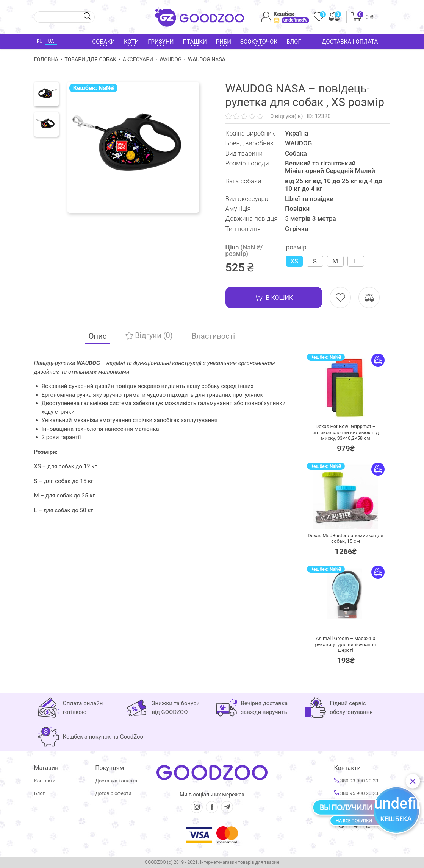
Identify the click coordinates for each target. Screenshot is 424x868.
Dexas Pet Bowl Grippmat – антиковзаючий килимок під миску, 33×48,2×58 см (345, 432)
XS (294, 261)
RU (40, 41)
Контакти (45, 781)
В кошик (274, 298)
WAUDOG (171, 59)
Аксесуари (138, 59)
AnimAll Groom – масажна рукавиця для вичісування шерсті (345, 644)
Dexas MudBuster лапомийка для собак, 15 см (345, 538)
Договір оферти (113, 793)
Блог (294, 42)
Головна (46, 59)
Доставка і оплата (350, 42)
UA (51, 41)
